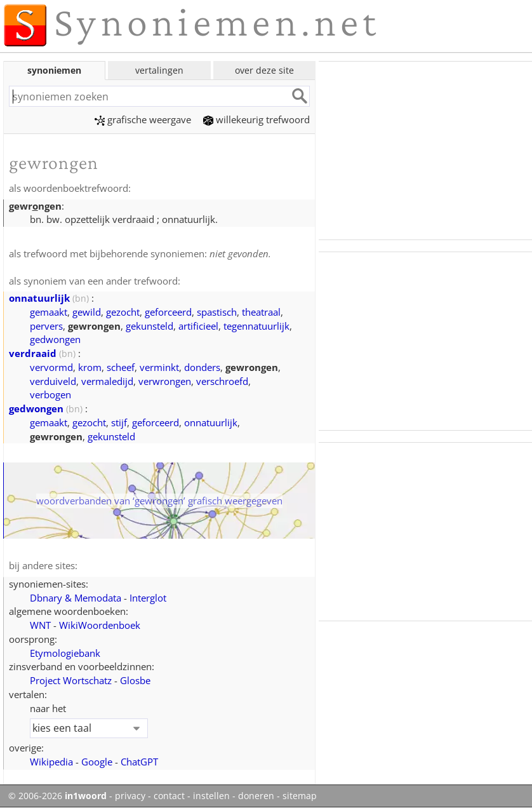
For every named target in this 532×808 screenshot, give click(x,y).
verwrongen (165, 381)
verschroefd (222, 381)
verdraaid (33, 353)
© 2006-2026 (57, 796)
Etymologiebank (65, 653)
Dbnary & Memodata (76, 598)
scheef (121, 367)
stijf (119, 422)
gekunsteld (150, 326)
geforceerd (168, 312)
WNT (40, 625)
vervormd (51, 367)
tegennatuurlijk (256, 326)
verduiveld (53, 381)
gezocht (123, 312)
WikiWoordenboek (100, 625)
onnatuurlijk (39, 298)
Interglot (148, 598)
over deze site (264, 70)
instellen (211, 796)
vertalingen (159, 70)
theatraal (261, 312)
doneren (256, 796)
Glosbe (135, 680)
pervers (46, 326)
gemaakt (49, 312)
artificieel (198, 326)
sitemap (300, 796)
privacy (130, 796)
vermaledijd (107, 381)
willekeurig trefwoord (256, 119)
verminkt (159, 367)
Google (97, 762)
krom (90, 367)
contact (169, 796)
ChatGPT (139, 762)
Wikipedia (51, 762)
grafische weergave (143, 119)
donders (202, 367)
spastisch (217, 312)
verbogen (50, 394)
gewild (87, 312)
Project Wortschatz (71, 680)
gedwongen (55, 339)
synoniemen (54, 70)
